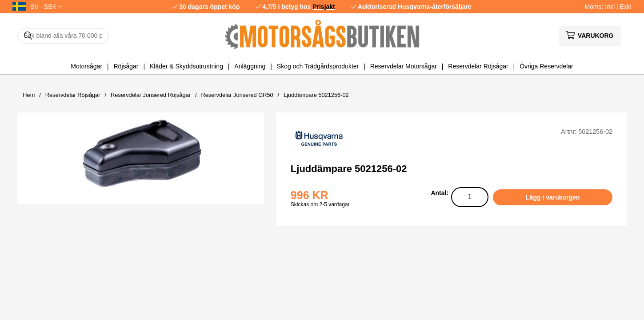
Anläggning (250, 66)
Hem (29, 95)
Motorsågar (86, 66)
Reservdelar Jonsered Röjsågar (151, 95)
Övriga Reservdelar (546, 66)
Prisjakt (324, 7)
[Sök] (63, 36)
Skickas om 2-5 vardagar (320, 204)
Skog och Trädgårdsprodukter (318, 66)
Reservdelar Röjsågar (478, 66)
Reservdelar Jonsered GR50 (237, 95)
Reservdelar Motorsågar (404, 66)
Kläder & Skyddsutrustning (186, 66)
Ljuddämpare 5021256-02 (316, 95)
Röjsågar (126, 66)
